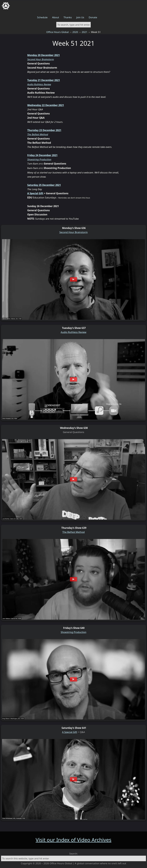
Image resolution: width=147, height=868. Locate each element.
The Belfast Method (38, 134)
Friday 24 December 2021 (42, 155)
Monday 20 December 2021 (44, 55)
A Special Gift (35, 193)
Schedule (42, 17)
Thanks (68, 17)
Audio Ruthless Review (39, 84)
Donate (93, 17)
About (56, 17)
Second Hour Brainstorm (41, 59)
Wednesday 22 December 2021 (46, 105)
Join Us (80, 17)
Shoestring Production (39, 159)
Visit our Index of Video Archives (73, 840)
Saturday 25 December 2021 (44, 185)
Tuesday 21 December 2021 (44, 80)
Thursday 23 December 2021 (44, 130)
